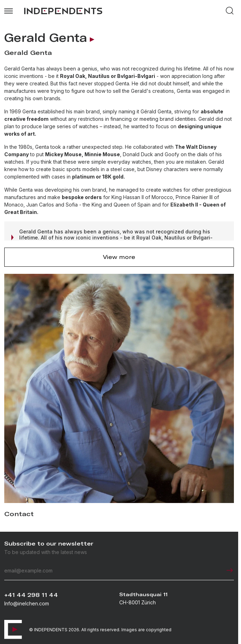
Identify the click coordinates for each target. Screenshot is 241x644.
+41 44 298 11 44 (31, 595)
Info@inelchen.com (27, 603)
